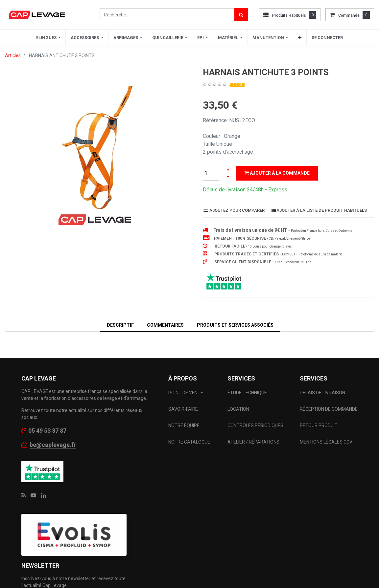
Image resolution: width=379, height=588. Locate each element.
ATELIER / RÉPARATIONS (253, 442)
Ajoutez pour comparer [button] (234, 210)
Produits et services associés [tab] (235, 325)
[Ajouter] (228, 170)
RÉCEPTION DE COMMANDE (329, 409)
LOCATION (239, 409)
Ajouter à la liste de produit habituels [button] (319, 210)
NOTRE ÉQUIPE (184, 425)
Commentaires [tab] (165, 325)
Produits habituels (289, 15)
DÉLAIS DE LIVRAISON (323, 393)
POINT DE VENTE (186, 393)
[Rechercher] (241, 15)
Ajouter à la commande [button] (277, 173)
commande (349, 15)
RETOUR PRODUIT (319, 425)
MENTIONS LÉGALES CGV (326, 442)
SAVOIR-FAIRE (183, 409)
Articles (13, 55)
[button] (300, 38)
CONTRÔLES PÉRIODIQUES (255, 425)
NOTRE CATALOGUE (189, 442)
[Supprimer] (228, 177)
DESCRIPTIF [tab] (120, 325)
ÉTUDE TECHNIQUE (248, 393)
